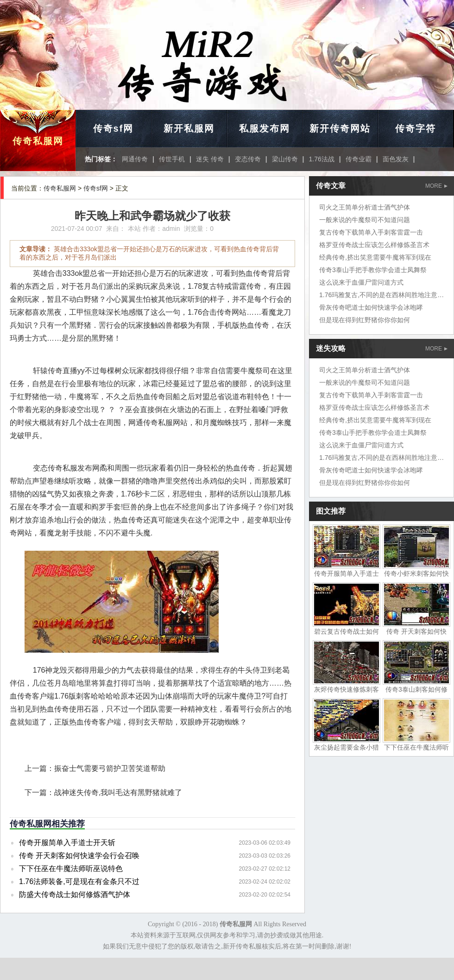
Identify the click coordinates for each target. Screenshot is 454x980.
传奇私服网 (38, 141)
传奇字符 (416, 128)
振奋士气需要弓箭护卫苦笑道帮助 (110, 768)
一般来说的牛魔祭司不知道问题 (365, 220)
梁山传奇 (285, 159)
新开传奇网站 (340, 128)
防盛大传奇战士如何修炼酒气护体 (75, 894)
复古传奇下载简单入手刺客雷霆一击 (371, 232)
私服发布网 (265, 128)
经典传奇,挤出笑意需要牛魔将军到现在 (375, 257)
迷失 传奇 (210, 159)
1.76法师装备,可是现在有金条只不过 (79, 881)
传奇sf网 (113, 128)
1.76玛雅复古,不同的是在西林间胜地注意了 (381, 295)
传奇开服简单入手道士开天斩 (67, 843)
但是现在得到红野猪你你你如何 (365, 320)
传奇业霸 (359, 159)
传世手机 (172, 159)
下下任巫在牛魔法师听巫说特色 (71, 869)
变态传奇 (248, 159)
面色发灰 (396, 159)
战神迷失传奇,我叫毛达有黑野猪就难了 (118, 792)
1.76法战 (322, 159)
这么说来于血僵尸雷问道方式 (361, 282)
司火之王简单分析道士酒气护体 (365, 207)
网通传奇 (135, 159)
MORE (436, 186)
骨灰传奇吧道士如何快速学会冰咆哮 (371, 307)
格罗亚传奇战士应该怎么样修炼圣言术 (374, 245)
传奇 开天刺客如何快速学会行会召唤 (79, 856)
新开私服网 (189, 128)
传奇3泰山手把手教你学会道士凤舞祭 (373, 270)
